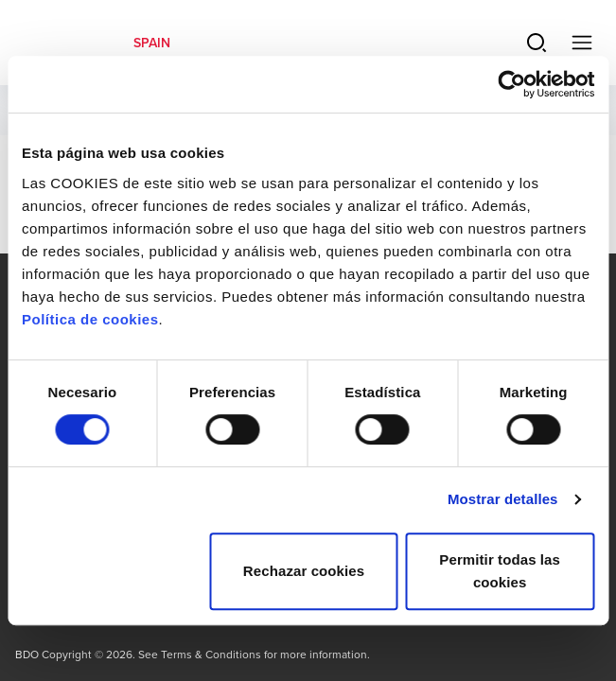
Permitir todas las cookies (500, 571)
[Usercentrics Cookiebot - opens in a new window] (511, 84)
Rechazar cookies (304, 571)
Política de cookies (90, 319)
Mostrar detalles (503, 499)
